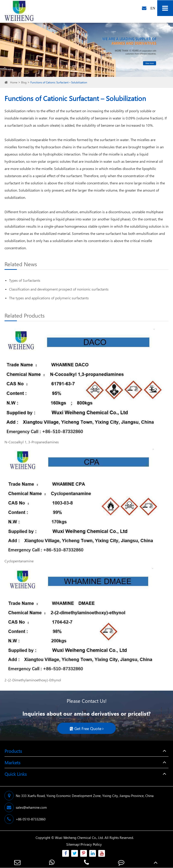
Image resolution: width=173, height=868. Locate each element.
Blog (24, 82)
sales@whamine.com (26, 807)
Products (13, 751)
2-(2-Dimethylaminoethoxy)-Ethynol (33, 680)
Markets (12, 762)
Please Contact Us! (87, 701)
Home (14, 82)
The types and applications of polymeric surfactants (49, 298)
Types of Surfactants (25, 280)
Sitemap (73, 844)
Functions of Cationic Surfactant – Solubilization (59, 82)
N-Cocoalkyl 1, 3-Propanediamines (32, 442)
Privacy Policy (91, 844)
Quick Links (16, 774)
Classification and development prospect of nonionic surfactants (59, 289)
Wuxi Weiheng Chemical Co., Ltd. (79, 838)
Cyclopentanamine (19, 561)
